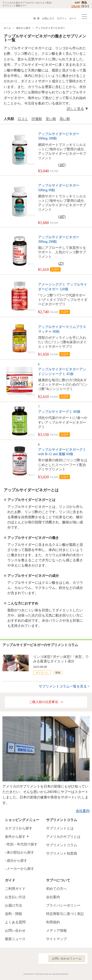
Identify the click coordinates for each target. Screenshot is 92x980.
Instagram (18, 959)
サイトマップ (56, 939)
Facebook (7, 959)
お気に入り (48, 18)
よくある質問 (15, 922)
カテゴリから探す (19, 828)
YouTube (29, 959)
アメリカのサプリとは (63, 837)
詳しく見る (75, 109)
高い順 (65, 119)
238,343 (76, 6)
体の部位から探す (20, 852)
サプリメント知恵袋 (62, 853)
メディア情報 (56, 931)
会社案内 (83, 811)
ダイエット (42, 673)
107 (62, 165)
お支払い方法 (15, 897)
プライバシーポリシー (63, 905)
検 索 (36, 18)
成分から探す (17, 861)
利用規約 (53, 922)
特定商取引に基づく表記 (65, 914)
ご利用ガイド (15, 889)
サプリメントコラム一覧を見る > (64, 686)
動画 (58, 673)
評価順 (37, 119)
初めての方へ (56, 889)
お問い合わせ (15, 931)
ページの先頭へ (84, 972)
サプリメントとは (60, 828)
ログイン (62, 18)
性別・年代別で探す (22, 844)
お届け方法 (13, 905)
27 (61, 264)
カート (73, 18)
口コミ (23, 119)
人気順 (9, 119)
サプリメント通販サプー (15, 16)
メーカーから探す (20, 869)
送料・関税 (13, 914)
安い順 (51, 119)
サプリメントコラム (62, 845)
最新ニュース (15, 939)
